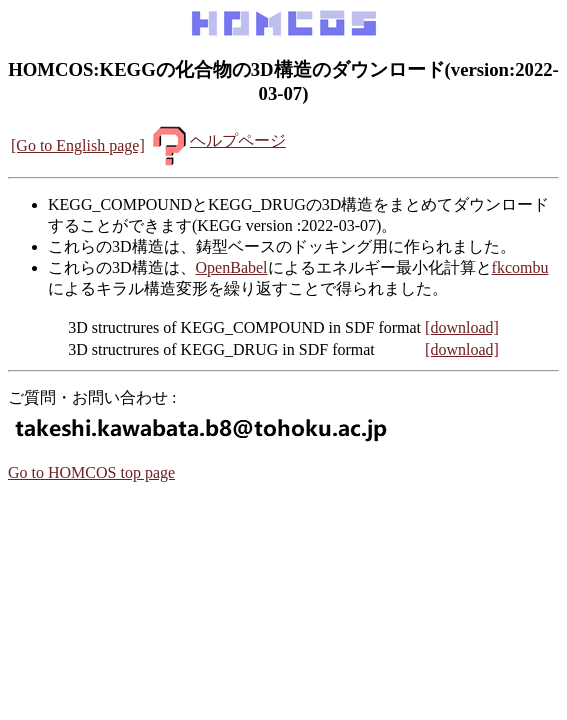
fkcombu (520, 267)
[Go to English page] (78, 145)
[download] (462, 327)
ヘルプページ (217, 140)
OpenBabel (232, 267)
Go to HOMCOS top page (91, 472)
